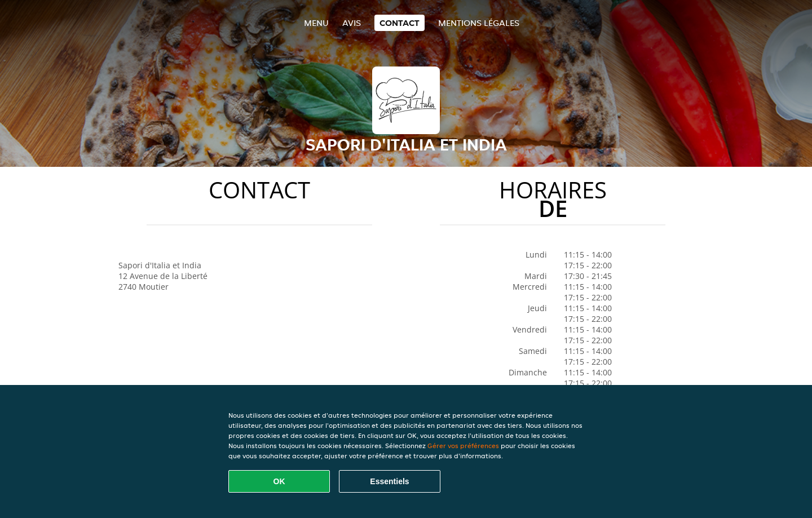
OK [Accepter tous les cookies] (279, 481)
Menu (316, 23)
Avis (352, 23)
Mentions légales (479, 23)
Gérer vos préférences (463, 446)
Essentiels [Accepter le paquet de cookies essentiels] (389, 481)
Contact (400, 23)
